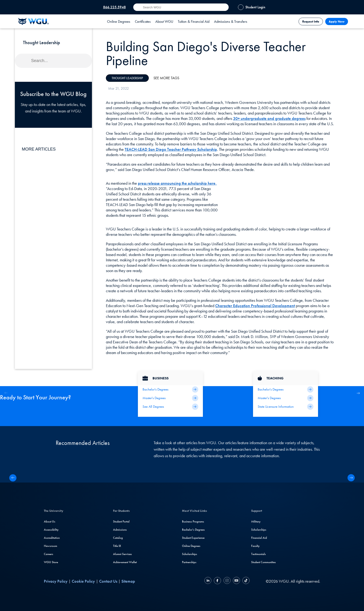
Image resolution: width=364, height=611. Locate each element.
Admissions (120, 530)
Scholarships (190, 554)
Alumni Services (122, 554)
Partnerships (189, 562)
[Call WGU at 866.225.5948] (112, 7)
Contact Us (108, 581)
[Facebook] (217, 581)
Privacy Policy (56, 581)
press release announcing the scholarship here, (177, 183)
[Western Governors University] (33, 21)
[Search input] (181, 7)
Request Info (311, 21)
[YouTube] (236, 581)
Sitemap (128, 581)
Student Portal (121, 521)
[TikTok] (245, 581)
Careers (49, 554)
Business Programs (193, 521)
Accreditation (52, 538)
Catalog (118, 538)
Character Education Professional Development (255, 306)
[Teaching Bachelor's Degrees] (286, 389)
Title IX (117, 546)
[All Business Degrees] (170, 407)
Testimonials (258, 554)
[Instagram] (227, 581)
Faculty (255, 546)
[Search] (53, 61)
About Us (50, 521)
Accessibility (51, 530)
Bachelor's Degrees (193, 530)
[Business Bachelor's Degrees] (170, 389)
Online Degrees (191, 546)
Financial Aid (259, 538)
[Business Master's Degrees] (170, 398)
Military (256, 521)
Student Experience (193, 538)
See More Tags (166, 78)
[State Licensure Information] (286, 407)
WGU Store (51, 562)
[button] (358, 393)
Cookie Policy (83, 581)
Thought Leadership (127, 78)
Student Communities (263, 562)
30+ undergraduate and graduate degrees (269, 118)
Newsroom (50, 546)
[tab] (119, 21)
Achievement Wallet (125, 562)
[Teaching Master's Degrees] (286, 398)
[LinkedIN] (208, 581)
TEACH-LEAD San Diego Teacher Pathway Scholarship (171, 149)
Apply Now (337, 21)
